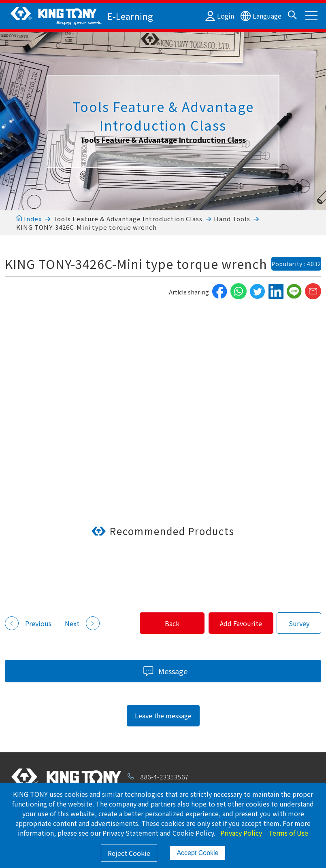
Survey (299, 623)
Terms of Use (288, 833)
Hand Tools (232, 219)
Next (82, 623)
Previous (28, 623)
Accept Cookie (197, 853)
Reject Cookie (129, 853)
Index (29, 219)
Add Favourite (238, 623)
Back (162, 623)
